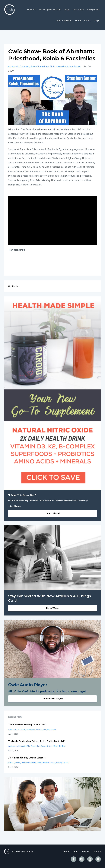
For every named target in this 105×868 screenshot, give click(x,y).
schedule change (49, 763)
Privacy (86, 851)
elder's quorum (14, 763)
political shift (41, 730)
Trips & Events (64, 20)
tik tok (62, 746)
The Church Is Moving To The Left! (27, 725)
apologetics (13, 746)
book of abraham (40, 66)
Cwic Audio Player (53, 699)
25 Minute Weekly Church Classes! (27, 758)
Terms (75, 851)
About (87, 20)
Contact (97, 851)
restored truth (52, 746)
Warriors (32, 9)
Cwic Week (53, 608)
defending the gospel (27, 746)
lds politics (31, 730)
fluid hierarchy (58, 66)
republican (51, 730)
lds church (21, 730)
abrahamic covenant (19, 66)
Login (97, 20)
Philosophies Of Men (50, 9)
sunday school (62, 763)
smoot (77, 66)
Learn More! (53, 513)
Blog (67, 9)
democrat (12, 730)
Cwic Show (78, 9)
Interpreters (93, 9)
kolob (70, 66)
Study (78, 20)
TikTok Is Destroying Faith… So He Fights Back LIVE (36, 741)
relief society (36, 763)
